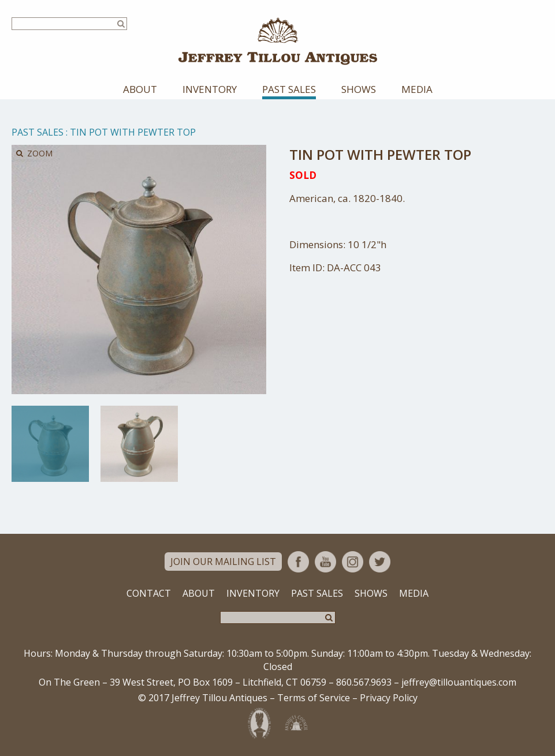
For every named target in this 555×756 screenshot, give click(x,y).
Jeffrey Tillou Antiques (278, 41)
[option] (50, 444)
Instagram (353, 562)
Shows (359, 89)
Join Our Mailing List (223, 562)
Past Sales (289, 89)
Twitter (380, 562)
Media (417, 89)
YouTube (325, 562)
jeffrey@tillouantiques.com (459, 682)
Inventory (210, 89)
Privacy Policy (389, 698)
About (140, 89)
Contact (149, 593)
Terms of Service (314, 698)
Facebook (298, 562)
